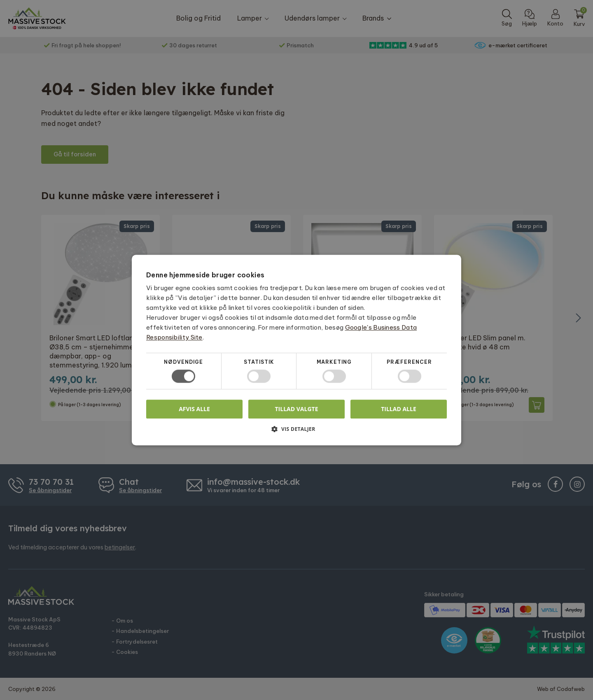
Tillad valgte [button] (297, 409)
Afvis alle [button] (194, 409)
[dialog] (296, 350)
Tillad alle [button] (399, 409)
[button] (296, 432)
